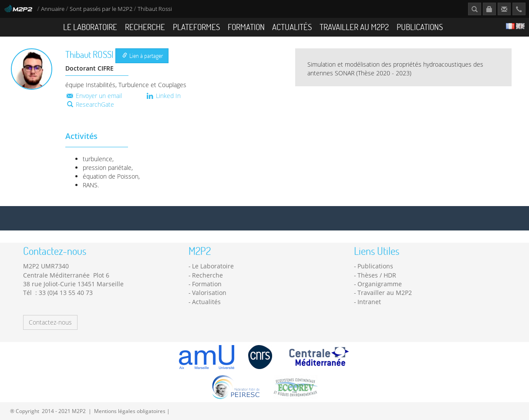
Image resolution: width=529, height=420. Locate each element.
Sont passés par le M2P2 (101, 9)
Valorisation (209, 293)
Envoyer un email (94, 96)
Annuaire (53, 9)
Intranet (369, 302)
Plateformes (196, 27)
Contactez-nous (50, 322)
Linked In (163, 96)
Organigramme (380, 284)
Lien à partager (143, 56)
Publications (420, 27)
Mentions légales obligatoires (130, 411)
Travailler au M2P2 (354, 27)
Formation (246, 27)
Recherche (145, 27)
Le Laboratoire (90, 27)
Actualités (292, 27)
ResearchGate (91, 104)
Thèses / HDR (377, 275)
